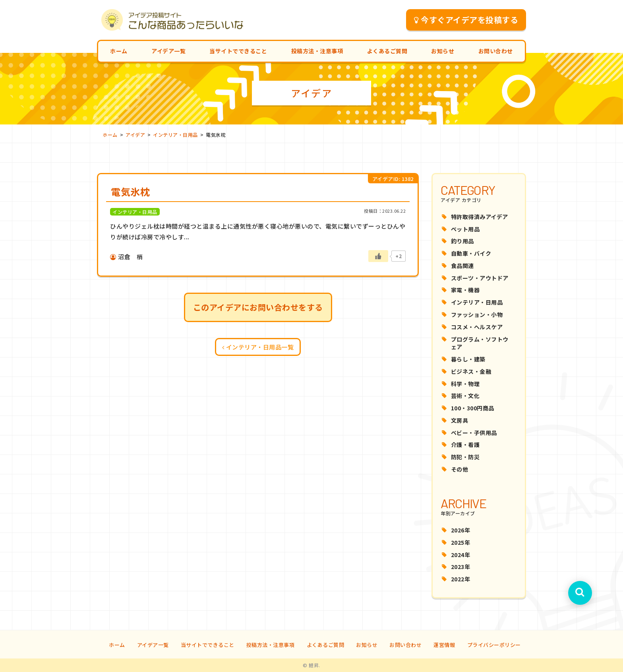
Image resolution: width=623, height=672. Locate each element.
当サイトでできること (238, 51)
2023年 (461, 567)
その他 (460, 469)
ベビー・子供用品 (474, 433)
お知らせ (443, 51)
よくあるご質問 (387, 51)
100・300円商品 (473, 408)
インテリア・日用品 (477, 302)
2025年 (461, 542)
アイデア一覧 (168, 51)
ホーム (119, 51)
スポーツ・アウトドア (480, 278)
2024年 (461, 555)
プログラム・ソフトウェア (480, 343)
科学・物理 (465, 384)
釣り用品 (462, 241)
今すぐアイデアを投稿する (466, 20)
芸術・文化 (465, 396)
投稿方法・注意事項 (317, 51)
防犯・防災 (465, 457)
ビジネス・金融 (471, 371)
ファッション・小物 (477, 315)
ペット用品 (465, 229)
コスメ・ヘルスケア (477, 327)
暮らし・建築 (468, 359)
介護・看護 (465, 445)
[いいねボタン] (378, 256)
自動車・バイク (471, 253)
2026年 (461, 530)
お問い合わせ (496, 51)
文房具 (460, 420)
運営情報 (444, 645)
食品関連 (462, 266)
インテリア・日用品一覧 (258, 347)
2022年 (461, 579)
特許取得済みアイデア (480, 217)
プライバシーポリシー (494, 645)
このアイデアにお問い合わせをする (258, 307)
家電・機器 (465, 290)
